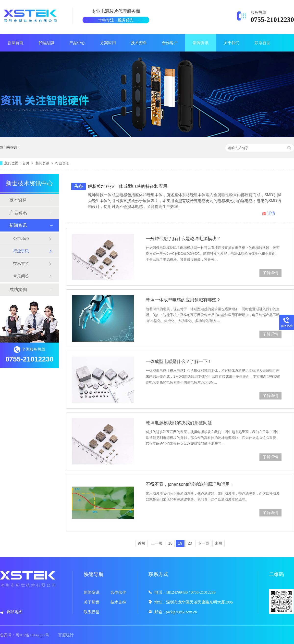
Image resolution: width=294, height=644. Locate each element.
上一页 (157, 543)
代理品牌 (46, 43)
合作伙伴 (118, 592)
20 (190, 543)
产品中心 (77, 43)
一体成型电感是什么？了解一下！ (179, 361)
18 (170, 543)
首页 (26, 163)
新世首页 (15, 43)
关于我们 (232, 43)
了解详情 (270, 273)
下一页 (203, 543)
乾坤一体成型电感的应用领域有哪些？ (183, 300)
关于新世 (92, 602)
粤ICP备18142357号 (32, 635)
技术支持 (21, 264)
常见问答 (21, 276)
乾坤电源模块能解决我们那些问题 (179, 423)
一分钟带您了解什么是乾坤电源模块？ (183, 239)
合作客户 (170, 43)
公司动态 (21, 238)
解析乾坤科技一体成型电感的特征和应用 (128, 186)
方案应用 (108, 43)
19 (180, 543)
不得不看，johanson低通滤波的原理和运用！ (190, 484)
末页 (219, 543)
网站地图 (15, 612)
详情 (271, 213)
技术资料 (139, 43)
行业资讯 (62, 163)
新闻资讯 (201, 43)
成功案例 (18, 290)
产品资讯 (18, 213)
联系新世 (262, 43)
